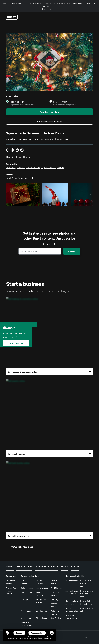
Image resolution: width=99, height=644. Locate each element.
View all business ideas (22, 546)
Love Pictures (41, 611)
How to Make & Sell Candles (86, 609)
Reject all (19, 633)
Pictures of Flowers (55, 612)
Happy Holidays (48, 167)
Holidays (21, 167)
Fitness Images (42, 618)
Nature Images (42, 588)
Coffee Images (27, 588)
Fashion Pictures (39, 582)
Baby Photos (56, 618)
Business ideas (72, 581)
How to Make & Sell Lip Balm (72, 602)
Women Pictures (54, 605)
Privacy (64, 566)
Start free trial (16, 343)
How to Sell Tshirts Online (71, 617)
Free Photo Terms (24, 566)
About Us (75, 566)
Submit (72, 251)
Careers (10, 566)
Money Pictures (39, 594)
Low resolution (60, 102)
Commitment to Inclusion (47, 566)
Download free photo (50, 112)
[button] (7, 633)
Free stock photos (10, 582)
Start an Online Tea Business (72, 592)
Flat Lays (25, 599)
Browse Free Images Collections (11, 591)
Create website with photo (50, 121)
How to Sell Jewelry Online (72, 609)
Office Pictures (27, 592)
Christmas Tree (33, 167)
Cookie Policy (47, 638)
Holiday (60, 167)
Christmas (11, 167)
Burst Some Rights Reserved (19, 178)
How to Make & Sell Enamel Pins (86, 594)
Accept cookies (37, 633)
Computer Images (55, 594)
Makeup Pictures (54, 582)
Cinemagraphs (57, 599)
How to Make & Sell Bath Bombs (86, 584)
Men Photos (26, 611)
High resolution (17, 102)
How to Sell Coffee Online (86, 602)
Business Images (25, 582)
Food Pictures (56, 588)
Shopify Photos (23, 157)
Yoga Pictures (27, 618)
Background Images (41, 601)
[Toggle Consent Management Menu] (7, 633)
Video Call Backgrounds (26, 624)
